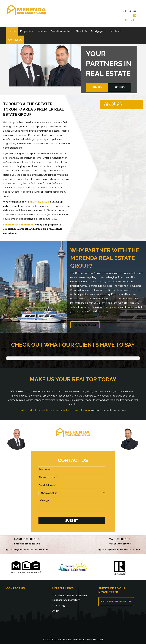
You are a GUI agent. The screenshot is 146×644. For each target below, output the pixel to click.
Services (42, 31)
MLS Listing (59, 605)
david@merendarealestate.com (121, 549)
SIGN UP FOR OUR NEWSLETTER (116, 600)
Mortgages (98, 31)
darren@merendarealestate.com (29, 549)
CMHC (56, 610)
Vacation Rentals (61, 31)
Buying (97, 87)
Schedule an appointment (19, 225)
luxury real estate (39, 202)
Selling (120, 87)
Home (12, 31)
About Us (81, 31)
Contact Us (131, 20)
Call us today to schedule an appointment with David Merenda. (55, 410)
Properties (26, 31)
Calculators (115, 31)
